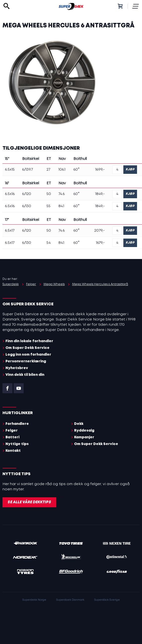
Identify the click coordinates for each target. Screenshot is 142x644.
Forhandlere (17, 424)
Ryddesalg (84, 431)
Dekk (79, 424)
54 (48, 243)
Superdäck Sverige (107, 600)
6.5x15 (10, 170)
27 (48, 170)
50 (49, 194)
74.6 (62, 194)
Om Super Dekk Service (27, 348)
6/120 (27, 194)
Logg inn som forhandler (28, 355)
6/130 (27, 206)
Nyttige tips (17, 444)
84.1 (61, 206)
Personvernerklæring (26, 361)
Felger (12, 431)
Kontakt (13, 451)
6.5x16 (10, 194)
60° (76, 170)
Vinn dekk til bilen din (25, 375)
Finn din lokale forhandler (29, 341)
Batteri (12, 437)
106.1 (62, 170)
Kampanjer (84, 437)
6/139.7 (27, 170)
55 (48, 206)
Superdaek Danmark (70, 600)
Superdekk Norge (34, 600)
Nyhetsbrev (17, 368)
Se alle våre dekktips (29, 502)
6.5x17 (10, 231)
